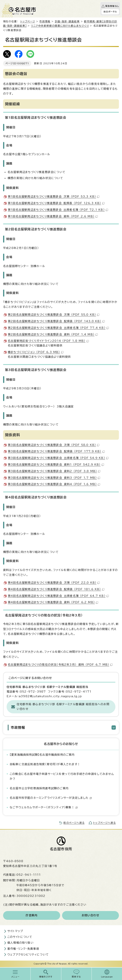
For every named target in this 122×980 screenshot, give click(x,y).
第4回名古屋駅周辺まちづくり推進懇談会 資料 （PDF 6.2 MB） (53, 602)
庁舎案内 (32, 915)
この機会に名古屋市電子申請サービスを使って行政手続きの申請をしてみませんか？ (62, 776)
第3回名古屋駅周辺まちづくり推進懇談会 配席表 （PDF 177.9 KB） (56, 451)
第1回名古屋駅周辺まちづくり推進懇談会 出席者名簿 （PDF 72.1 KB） (58, 210)
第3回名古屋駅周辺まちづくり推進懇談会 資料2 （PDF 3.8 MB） (54, 471)
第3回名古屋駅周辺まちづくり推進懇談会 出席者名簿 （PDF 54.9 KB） (58, 458)
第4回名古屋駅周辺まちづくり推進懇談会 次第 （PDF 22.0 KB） (54, 583)
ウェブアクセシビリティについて (28, 955)
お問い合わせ (90, 915)
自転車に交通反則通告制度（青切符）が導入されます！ (45, 764)
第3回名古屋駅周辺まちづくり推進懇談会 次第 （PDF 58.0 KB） (54, 445)
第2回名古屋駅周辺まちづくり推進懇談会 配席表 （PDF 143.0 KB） (56, 321)
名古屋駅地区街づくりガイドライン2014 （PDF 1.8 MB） (48, 341)
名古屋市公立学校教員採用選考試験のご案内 (39, 788)
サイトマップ (15, 931)
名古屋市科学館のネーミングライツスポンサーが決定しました (51, 798)
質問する (76, 977)
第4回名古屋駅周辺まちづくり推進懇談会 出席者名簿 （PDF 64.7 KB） (58, 596)
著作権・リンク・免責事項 (23, 949)
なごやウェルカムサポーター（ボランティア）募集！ (44, 807)
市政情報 (45, 21)
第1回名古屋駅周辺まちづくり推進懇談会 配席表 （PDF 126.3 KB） (56, 203)
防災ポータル (110, 12)
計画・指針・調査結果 (67, 21)
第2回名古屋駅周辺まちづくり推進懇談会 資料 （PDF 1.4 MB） (53, 334)
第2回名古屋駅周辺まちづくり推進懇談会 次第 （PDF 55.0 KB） (54, 315)
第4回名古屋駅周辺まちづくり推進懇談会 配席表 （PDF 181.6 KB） (56, 589)
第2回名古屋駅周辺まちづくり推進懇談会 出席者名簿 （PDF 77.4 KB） (58, 328)
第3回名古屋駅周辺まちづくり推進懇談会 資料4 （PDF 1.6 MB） (54, 484)
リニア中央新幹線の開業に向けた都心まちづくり (60, 26)
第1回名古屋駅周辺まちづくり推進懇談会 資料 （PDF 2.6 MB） (53, 216)
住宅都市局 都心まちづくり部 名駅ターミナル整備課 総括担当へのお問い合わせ (63, 707)
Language (107, 977)
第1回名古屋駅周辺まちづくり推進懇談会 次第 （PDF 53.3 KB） (54, 197)
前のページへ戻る (74, 823)
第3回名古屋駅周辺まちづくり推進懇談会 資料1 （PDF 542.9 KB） (56, 465)
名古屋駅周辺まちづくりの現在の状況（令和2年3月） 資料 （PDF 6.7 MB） (60, 665)
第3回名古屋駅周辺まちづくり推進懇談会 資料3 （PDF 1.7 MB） (54, 478)
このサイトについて (20, 937)
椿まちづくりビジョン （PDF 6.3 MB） (36, 352)
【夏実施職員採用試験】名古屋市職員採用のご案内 (42, 755)
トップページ (28, 21)
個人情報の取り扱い (20, 943)
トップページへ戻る (104, 823)
